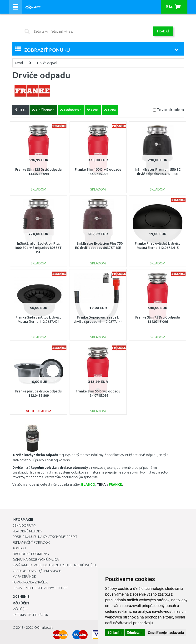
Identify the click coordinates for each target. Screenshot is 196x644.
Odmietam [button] (135, 633)
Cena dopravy (24, 526)
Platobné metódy (27, 531)
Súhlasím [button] (115, 633)
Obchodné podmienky (31, 554)
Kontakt (19, 548)
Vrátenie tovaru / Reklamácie (37, 571)
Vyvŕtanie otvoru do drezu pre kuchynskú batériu (55, 565)
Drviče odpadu (48, 63)
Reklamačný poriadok (31, 542)
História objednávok (30, 615)
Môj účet (20, 609)
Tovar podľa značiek (30, 582)
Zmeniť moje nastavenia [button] (166, 633)
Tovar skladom (170, 110)
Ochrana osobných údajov (36, 560)
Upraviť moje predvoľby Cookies (40, 588)
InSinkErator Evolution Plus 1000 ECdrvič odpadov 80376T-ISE (38, 248)
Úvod (19, 63)
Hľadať (163, 31)
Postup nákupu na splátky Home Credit (45, 537)
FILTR (21, 110)
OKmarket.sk (44, 628)
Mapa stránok (24, 577)
